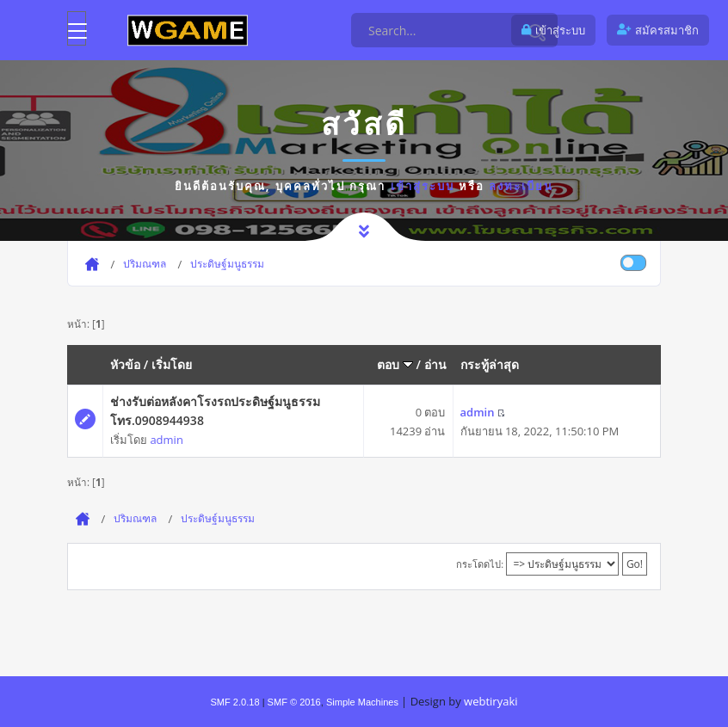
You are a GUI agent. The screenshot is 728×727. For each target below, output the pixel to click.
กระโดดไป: (480, 564)
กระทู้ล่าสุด (490, 364)
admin (166, 440)
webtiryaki (490, 701)
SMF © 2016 (294, 702)
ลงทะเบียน (521, 186)
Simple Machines (362, 702)
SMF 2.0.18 (234, 702)
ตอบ (395, 364)
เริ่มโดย (172, 364)
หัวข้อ (125, 364)
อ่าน (435, 364)
